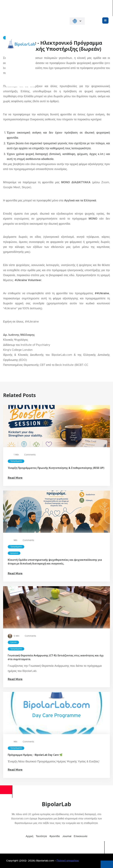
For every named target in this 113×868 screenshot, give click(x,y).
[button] (77, 21)
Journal (67, 836)
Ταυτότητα (41, 836)
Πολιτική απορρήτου (68, 861)
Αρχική (30, 836)
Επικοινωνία (81, 836)
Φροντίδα (55, 836)
